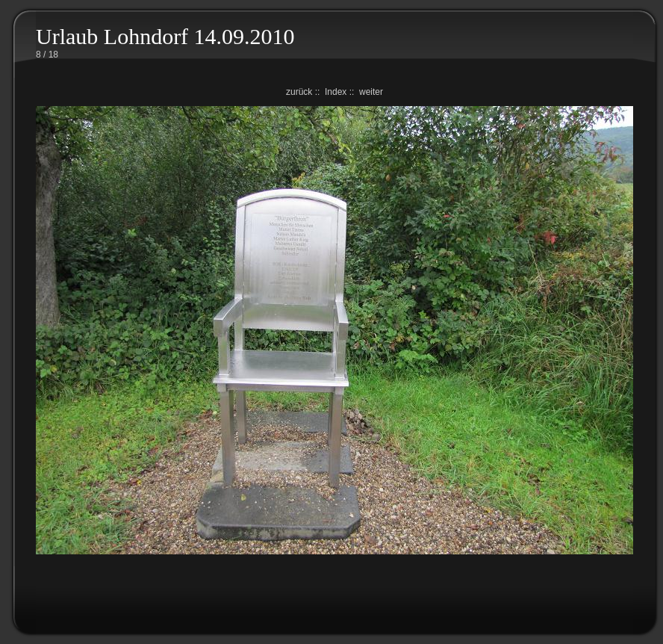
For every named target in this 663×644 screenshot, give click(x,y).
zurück (299, 92)
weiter (371, 92)
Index (336, 92)
